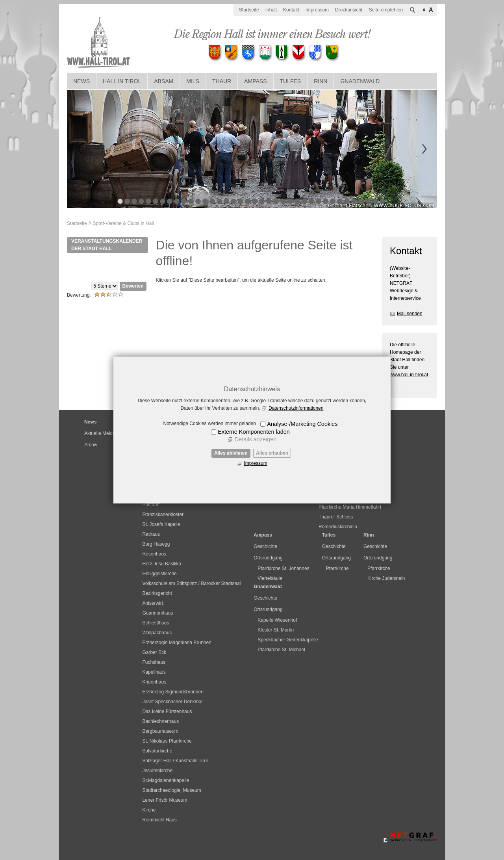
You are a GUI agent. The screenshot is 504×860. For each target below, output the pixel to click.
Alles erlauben (272, 453)
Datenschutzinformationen (296, 408)
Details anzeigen (256, 439)
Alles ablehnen (231, 453)
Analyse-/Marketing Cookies (302, 424)
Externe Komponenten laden (254, 432)
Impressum (255, 463)
